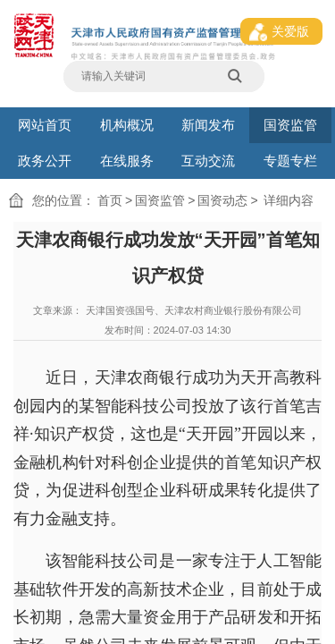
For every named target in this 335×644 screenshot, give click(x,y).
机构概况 (127, 73)
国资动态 (90, 97)
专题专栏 (290, 85)
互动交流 (208, 85)
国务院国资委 (39, 491)
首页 (50, 97)
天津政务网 (63, 491)
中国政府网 (16, 491)
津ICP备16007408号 (25, 545)
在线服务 (127, 85)
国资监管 (290, 73)
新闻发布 (208, 73)
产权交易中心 (85, 491)
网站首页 (45, 73)
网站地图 (14, 537)
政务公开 (45, 85)
